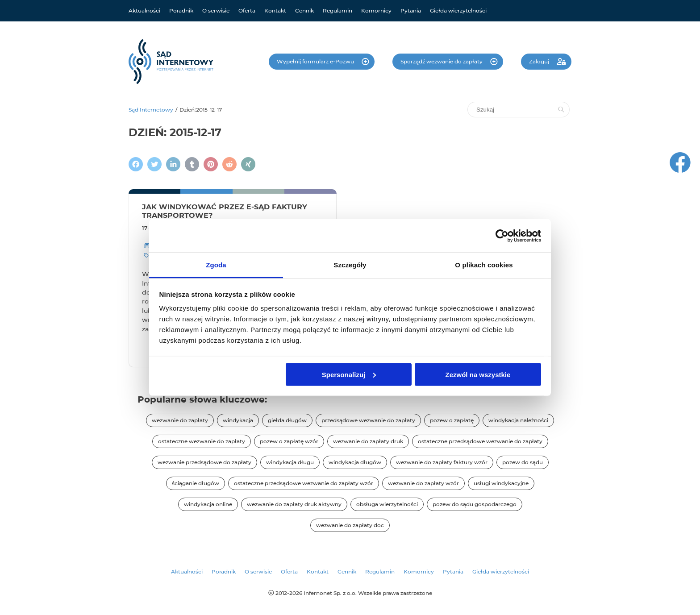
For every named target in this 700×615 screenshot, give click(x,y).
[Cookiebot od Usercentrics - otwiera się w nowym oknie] (502, 236)
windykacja (238, 420)
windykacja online (208, 504)
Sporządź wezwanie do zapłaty (442, 61)
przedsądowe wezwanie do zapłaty (368, 420)
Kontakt (275, 10)
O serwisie (216, 10)
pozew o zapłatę (452, 420)
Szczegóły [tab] (350, 265)
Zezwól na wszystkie (478, 374)
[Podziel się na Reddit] (229, 164)
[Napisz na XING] (248, 164)
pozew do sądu (523, 462)
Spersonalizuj (349, 374)
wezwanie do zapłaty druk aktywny (294, 504)
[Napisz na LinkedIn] (173, 164)
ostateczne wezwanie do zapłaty (202, 441)
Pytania (411, 10)
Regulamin (337, 10)
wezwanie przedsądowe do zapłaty (204, 462)
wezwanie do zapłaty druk (368, 441)
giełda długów (287, 420)
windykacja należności (518, 420)
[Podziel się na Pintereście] (211, 164)
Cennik (304, 10)
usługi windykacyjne (501, 483)
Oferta (247, 10)
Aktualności (144, 10)
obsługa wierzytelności (387, 504)
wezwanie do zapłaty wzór (423, 483)
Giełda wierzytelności (458, 10)
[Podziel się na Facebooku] (136, 164)
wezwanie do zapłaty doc (350, 525)
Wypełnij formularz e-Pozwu (316, 61)
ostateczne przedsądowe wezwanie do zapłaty (480, 441)
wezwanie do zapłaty (180, 420)
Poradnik (181, 10)
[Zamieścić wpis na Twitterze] (154, 164)
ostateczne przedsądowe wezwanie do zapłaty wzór (304, 483)
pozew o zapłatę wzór (289, 441)
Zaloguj (540, 61)
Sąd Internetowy (151, 110)
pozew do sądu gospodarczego (475, 504)
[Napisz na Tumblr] (192, 164)
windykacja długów (355, 462)
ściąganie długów (196, 483)
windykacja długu (290, 462)
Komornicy (376, 10)
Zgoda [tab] (216, 265)
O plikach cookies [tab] (484, 265)
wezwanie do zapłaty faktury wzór (442, 462)
